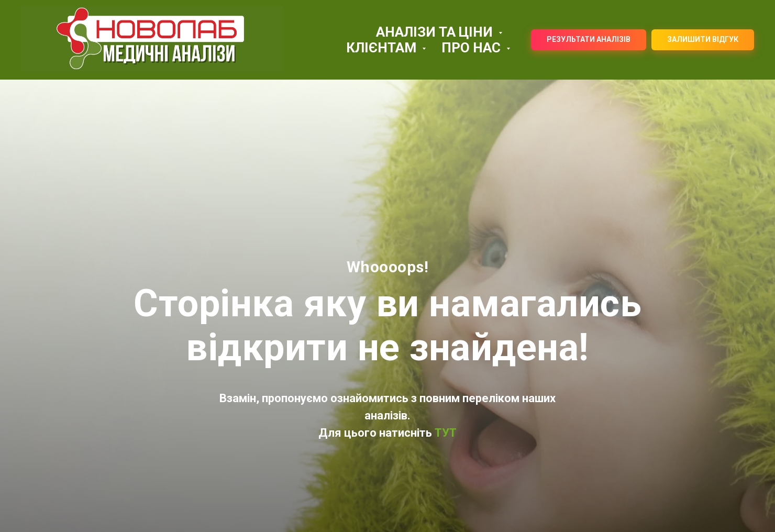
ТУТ (444, 433)
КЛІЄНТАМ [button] (383, 48)
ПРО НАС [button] (473, 48)
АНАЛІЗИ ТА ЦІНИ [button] (436, 32)
